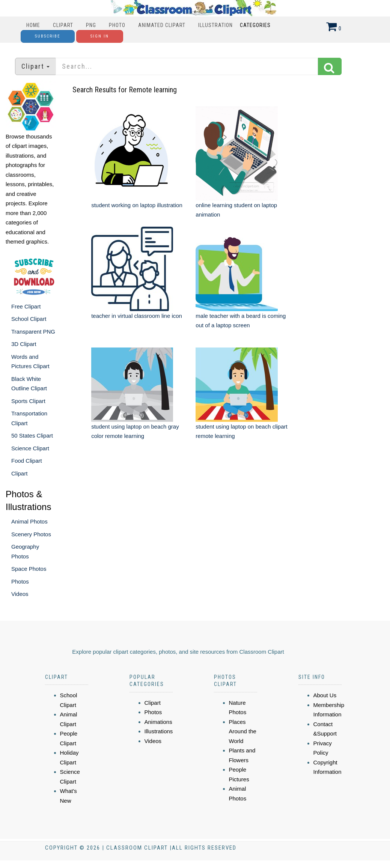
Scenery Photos (31, 534)
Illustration (215, 25)
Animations (158, 722)
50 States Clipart (32, 436)
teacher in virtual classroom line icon (137, 316)
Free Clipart (26, 306)
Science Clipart (30, 448)
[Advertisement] (196, 512)
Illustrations (159, 731)
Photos (20, 581)
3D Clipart (24, 344)
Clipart (63, 25)
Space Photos (29, 569)
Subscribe (48, 36)
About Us (325, 695)
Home (33, 25)
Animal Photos (29, 521)
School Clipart (29, 319)
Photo (117, 25)
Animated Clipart (162, 25)
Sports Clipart (28, 401)
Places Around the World (243, 731)
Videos (20, 594)
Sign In (100, 36)
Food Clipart (27, 461)
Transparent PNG (33, 332)
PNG (91, 25)
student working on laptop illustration (137, 205)
